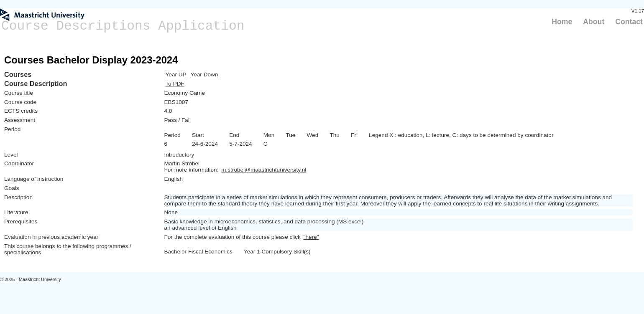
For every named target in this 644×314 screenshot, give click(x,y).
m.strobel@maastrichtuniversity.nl (264, 170)
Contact (629, 22)
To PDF (175, 84)
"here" (311, 237)
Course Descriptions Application (123, 26)
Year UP (176, 75)
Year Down (204, 75)
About (594, 22)
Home (562, 22)
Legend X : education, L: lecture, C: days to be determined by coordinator (461, 135)
